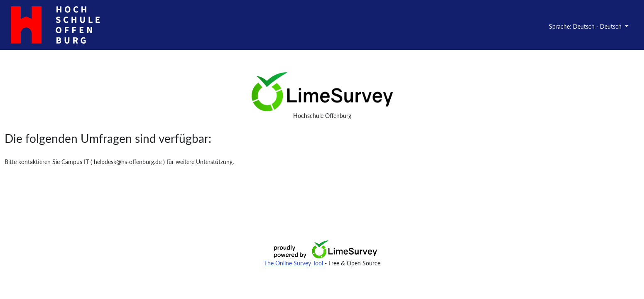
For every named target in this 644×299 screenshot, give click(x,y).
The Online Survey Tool (294, 263)
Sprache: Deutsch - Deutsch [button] (586, 26)
